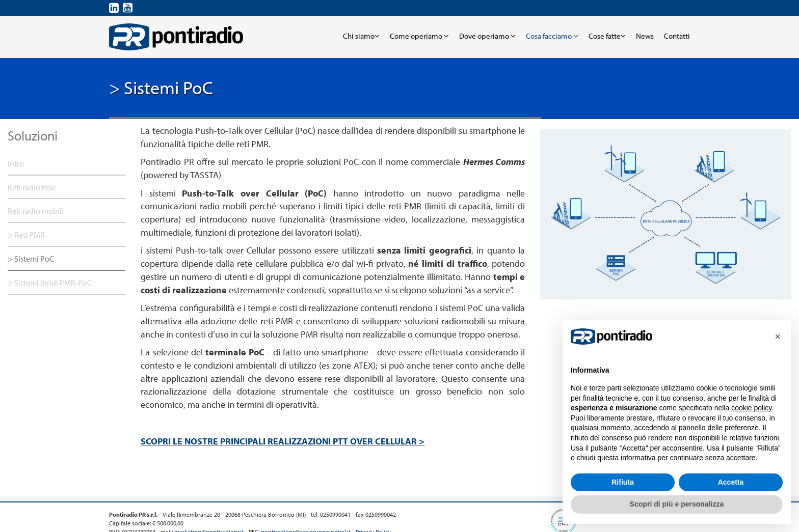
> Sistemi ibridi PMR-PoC (50, 283)
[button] (778, 337)
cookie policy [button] (751, 408)
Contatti (677, 36)
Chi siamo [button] (361, 36)
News (645, 36)
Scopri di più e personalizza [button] (677, 504)
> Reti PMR (26, 235)
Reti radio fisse (32, 187)
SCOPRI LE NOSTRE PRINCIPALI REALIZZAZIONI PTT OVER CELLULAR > (283, 441)
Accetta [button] (731, 482)
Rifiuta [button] (623, 482)
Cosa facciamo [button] (552, 36)
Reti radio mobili (36, 211)
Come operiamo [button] (419, 36)
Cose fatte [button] (607, 36)
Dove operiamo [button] (487, 36)
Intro (16, 163)
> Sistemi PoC (31, 259)
